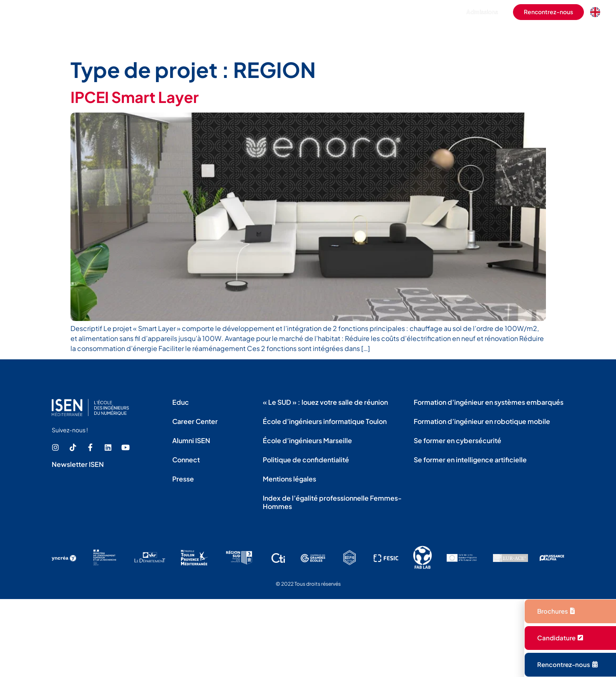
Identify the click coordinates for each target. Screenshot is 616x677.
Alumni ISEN (191, 440)
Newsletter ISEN (78, 464)
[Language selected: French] (597, 12)
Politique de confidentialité (306, 460)
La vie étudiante (346, 35)
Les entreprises (466, 35)
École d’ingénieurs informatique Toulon (325, 421)
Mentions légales (289, 479)
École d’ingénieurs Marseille (307, 440)
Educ (181, 402)
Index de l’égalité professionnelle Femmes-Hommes (332, 502)
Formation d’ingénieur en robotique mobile (482, 421)
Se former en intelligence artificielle (470, 460)
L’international (406, 35)
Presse (183, 479)
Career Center (195, 421)
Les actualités (580, 35)
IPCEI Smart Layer (135, 97)
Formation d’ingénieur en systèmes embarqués (489, 402)
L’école (242, 35)
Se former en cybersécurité (458, 440)
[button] (437, 12)
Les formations (288, 35)
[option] (597, 12)
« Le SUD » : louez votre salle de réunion (325, 402)
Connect (186, 460)
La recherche (524, 35)
